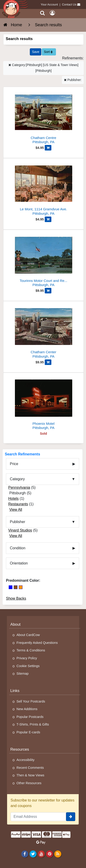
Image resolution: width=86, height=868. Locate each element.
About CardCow (28, 635)
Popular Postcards (30, 717)
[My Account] (52, 13)
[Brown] (16, 587)
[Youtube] (41, 854)
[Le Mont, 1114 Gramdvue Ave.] (43, 189)
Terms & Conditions (31, 650)
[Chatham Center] (43, 331)
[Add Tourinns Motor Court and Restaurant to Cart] (48, 291)
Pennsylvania (19, 488)
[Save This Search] (36, 52)
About (15, 624)
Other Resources (29, 783)
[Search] (43, 13)
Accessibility (25, 760)
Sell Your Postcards (31, 701)
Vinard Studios (20, 530)
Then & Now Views (30, 775)
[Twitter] (33, 854)
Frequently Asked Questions (37, 643)
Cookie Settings (28, 666)
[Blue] (11, 587)
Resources (20, 749)
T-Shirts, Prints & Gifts (33, 724)
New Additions (27, 709)
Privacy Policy (27, 658)
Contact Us (69, 4)
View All (16, 510)
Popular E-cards (28, 732)
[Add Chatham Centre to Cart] (48, 148)
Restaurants (18, 504)
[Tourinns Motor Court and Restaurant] (43, 260)
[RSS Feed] (58, 854)
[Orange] (21, 587)
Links (15, 691)
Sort (48, 52)
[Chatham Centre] (43, 117)
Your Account (49, 4)
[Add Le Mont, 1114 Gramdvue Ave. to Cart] (48, 219)
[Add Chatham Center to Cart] (48, 362)
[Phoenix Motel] (43, 403)
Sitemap (23, 674)
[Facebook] (25, 854)
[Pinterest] (49, 854)
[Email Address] (38, 817)
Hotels (13, 499)
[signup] (71, 817)
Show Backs (16, 598)
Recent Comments (30, 768)
